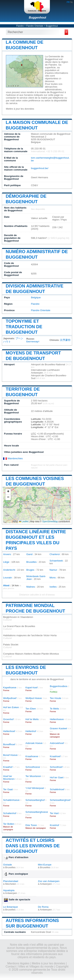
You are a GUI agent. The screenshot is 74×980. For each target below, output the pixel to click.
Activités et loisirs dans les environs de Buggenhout (33, 846)
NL (72, 2)
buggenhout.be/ (40, 168)
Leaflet (24, 521)
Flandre (20, 26)
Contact (11, 967)
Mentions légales (18, 963)
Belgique (36, 297)
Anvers (7, 554)
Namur (53, 570)
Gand (29, 554)
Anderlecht (9, 570)
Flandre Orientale (35, 26)
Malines (31, 587)
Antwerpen (46, 884)
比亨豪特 (65, 340)
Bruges (30, 570)
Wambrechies (13, 458)
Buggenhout (37, 18)
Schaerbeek (56, 561)
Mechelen (11, 884)
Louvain (8, 578)
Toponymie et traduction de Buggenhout (24, 327)
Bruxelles (31, 562)
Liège (6, 562)
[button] (8, 492)
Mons (53, 578)
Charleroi (55, 554)
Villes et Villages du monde (36, 967)
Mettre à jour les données (20, 109)
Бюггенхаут (33, 342)
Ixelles (53, 587)
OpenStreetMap (50, 521)
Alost (6, 585)
